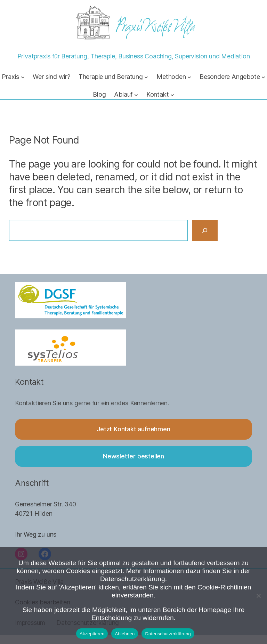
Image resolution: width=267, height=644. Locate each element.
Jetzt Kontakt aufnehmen (133, 429)
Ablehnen (125, 634)
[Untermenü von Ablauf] (136, 95)
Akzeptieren (92, 634)
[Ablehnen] (258, 596)
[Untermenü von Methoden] (189, 77)
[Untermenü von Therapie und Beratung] (146, 77)
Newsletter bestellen (133, 456)
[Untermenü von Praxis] (23, 77)
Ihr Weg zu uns (36, 534)
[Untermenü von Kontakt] (172, 95)
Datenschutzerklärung (168, 634)
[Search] (205, 230)
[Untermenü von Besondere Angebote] (263, 77)
